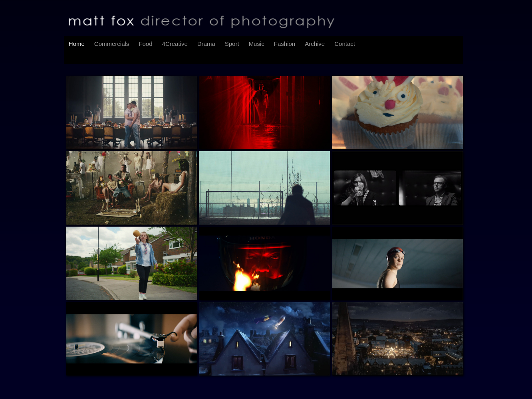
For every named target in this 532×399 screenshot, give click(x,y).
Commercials (112, 44)
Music (257, 44)
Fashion (285, 44)
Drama (206, 44)
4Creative (175, 44)
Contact (345, 44)
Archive (315, 44)
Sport (232, 44)
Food (145, 44)
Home (77, 44)
